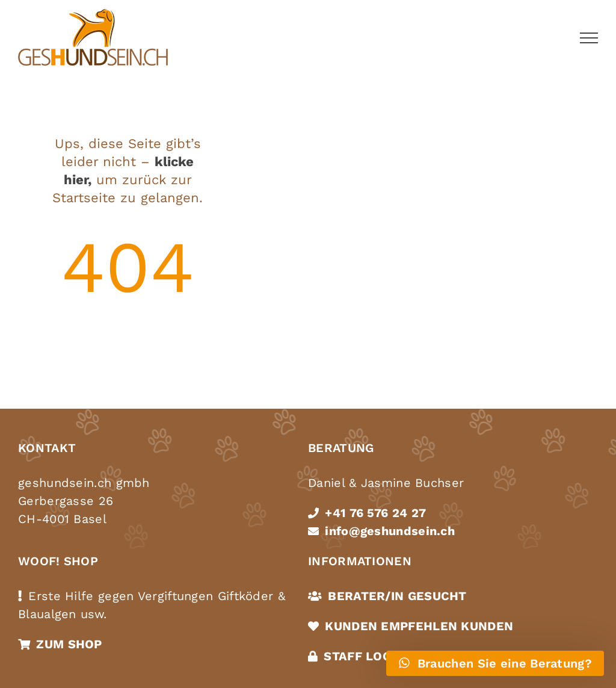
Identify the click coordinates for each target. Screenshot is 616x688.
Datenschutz (60, 650)
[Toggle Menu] (589, 38)
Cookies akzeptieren (151, 650)
